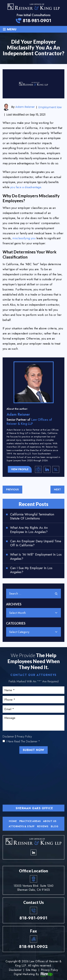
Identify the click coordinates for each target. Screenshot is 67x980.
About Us (50, 821)
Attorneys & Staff (22, 826)
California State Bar (38, 469)
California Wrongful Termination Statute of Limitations (32, 516)
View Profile (20, 469)
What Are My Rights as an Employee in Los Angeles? (29, 530)
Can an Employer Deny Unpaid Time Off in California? (36, 543)
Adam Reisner (25, 107)
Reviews (43, 826)
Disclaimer (8, 736)
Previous (12, 489)
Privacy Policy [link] (50, 970)
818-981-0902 (33, 947)
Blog (55, 826)
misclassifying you (24, 238)
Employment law (50, 107)
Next (57, 489)
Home (13, 821)
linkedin (47, 469)
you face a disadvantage (26, 187)
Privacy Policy (24, 736)
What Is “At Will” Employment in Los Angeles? (36, 557)
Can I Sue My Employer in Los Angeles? (31, 570)
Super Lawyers (56, 469)
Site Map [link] (31, 970)
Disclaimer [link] (15, 970)
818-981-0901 (37, 21)
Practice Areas (30, 821)
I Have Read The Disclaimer (23, 741)
